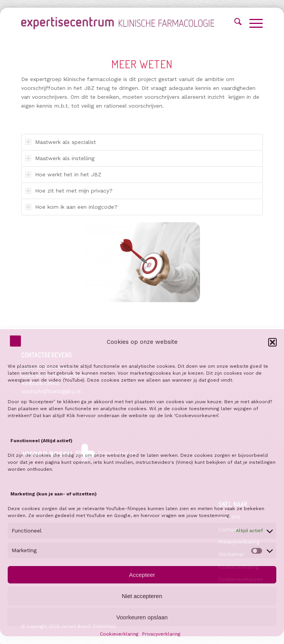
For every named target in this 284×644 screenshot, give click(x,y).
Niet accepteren (142, 596)
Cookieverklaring (119, 634)
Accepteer (142, 575)
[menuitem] (234, 23)
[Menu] (252, 23)
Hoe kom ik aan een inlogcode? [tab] (71, 207)
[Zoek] (234, 23)
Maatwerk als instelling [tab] (60, 158)
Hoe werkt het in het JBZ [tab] (63, 174)
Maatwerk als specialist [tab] (61, 142)
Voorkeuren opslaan (142, 617)
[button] (272, 342)
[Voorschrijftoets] (118, 23)
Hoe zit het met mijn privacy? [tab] (69, 191)
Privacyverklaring (161, 634)
